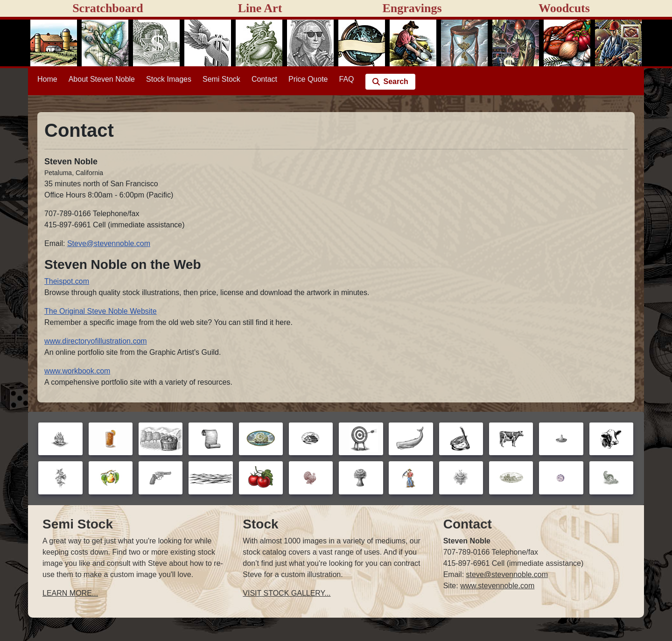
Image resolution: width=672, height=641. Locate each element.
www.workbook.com (77, 371)
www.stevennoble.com (497, 586)
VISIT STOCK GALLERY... (287, 593)
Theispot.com (67, 281)
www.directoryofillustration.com (96, 341)
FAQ (347, 79)
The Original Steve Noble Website (101, 311)
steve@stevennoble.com (507, 574)
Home (47, 79)
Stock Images (169, 79)
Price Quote (308, 79)
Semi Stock (221, 79)
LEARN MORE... (70, 593)
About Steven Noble (102, 79)
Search (396, 81)
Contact (264, 79)
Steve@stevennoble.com (109, 243)
